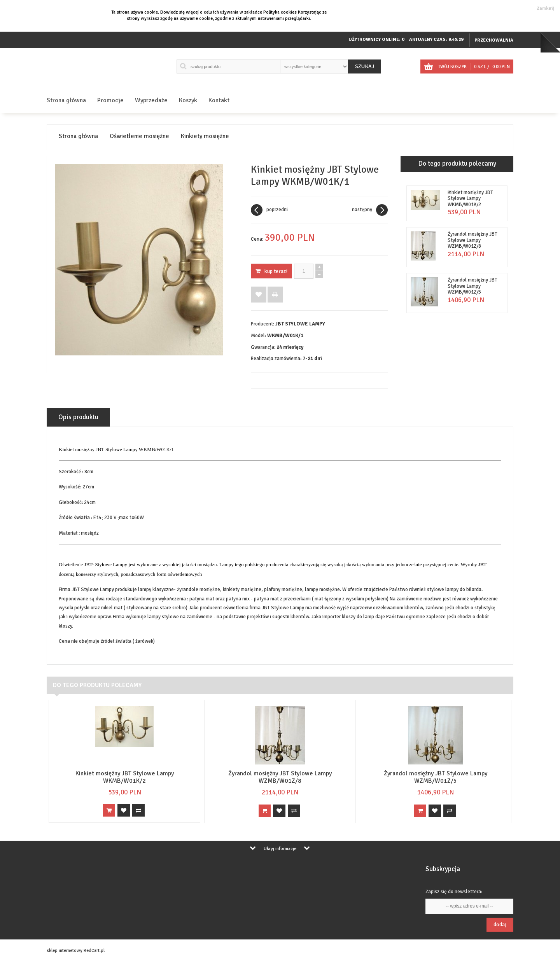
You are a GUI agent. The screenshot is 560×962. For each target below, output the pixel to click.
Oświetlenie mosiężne (139, 136)
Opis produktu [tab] (78, 417)
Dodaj (500, 924)
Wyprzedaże (151, 100)
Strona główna (66, 100)
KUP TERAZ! (271, 271)
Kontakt (219, 100)
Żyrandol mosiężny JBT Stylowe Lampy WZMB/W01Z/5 (472, 286)
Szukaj (365, 66)
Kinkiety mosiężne (205, 136)
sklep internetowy (65, 951)
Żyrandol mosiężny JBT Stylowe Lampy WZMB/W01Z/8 (472, 240)
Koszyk (188, 100)
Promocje (110, 100)
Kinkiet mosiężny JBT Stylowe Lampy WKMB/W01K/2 (470, 199)
